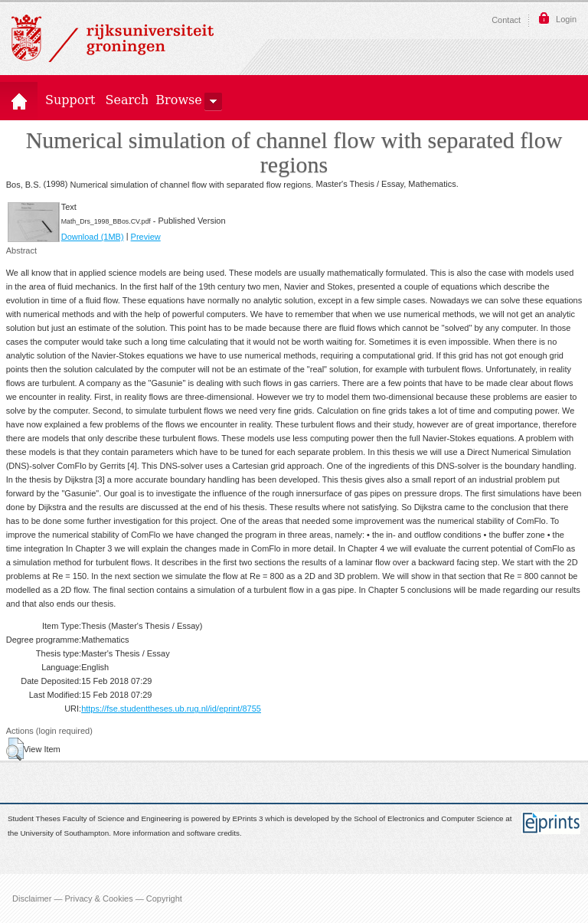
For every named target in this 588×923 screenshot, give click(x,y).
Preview (146, 237)
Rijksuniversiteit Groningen (113, 38)
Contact (506, 20)
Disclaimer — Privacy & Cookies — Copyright (97, 898)
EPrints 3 (248, 819)
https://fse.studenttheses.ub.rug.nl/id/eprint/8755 (171, 709)
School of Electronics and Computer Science (428, 819)
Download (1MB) (93, 237)
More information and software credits (176, 833)
